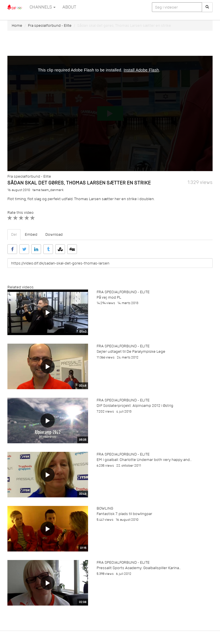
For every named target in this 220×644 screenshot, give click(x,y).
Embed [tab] (31, 234)
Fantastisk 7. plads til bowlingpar (124, 514)
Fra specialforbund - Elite (50, 25)
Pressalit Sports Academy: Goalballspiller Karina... (139, 568)
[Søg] (207, 7)
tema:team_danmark (48, 190)
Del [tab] (14, 234)
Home (17, 25)
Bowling (105, 508)
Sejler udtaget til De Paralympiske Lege (131, 351)
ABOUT (69, 7)
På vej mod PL (109, 297)
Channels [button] (43, 7)
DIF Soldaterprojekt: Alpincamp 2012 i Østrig (135, 406)
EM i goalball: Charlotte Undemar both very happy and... (144, 460)
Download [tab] (54, 234)
